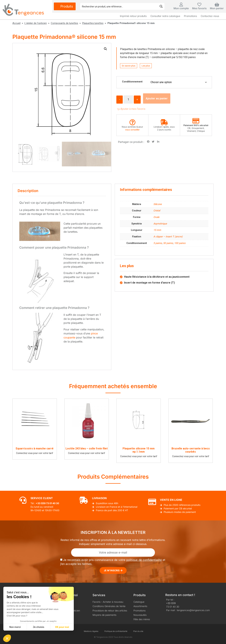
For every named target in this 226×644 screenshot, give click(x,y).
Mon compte (181, 8)
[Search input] (119, 6)
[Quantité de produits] (128, 99)
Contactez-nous (210, 16)
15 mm (157, 230)
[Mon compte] (181, 5)
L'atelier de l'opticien (36, 23)
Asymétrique (160, 224)
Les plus (146, 66)
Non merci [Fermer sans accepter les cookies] (15, 627)
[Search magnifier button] (161, 6)
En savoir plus (129, 66)
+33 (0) (40, 503)
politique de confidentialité (144, 560)
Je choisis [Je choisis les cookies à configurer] (39, 627)
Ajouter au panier (157, 98)
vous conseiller (132, 130)
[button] (105, 49)
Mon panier (217, 8)
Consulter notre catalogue (165, 16)
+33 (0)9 (171, 603)
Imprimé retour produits (133, 16)
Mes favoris (199, 8)
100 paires (180, 243)
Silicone (158, 204)
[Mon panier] (217, 5)
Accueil (16, 23)
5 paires (158, 243)
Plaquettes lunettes (93, 23)
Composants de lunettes (64, 23)
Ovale (156, 217)
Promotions (190, 16)
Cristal (157, 211)
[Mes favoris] (199, 5)
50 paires (168, 243)
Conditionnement (132, 82)
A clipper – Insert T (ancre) (168, 237)
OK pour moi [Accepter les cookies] (62, 627)
